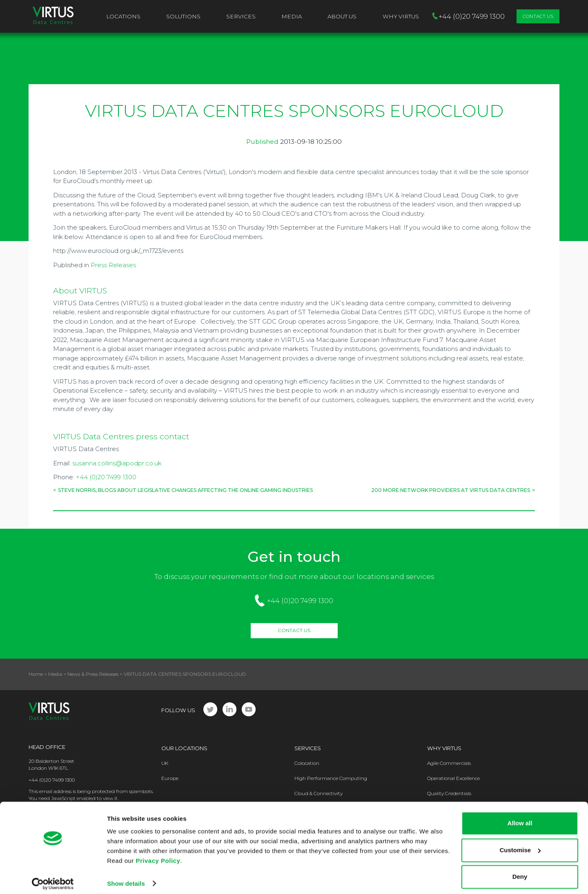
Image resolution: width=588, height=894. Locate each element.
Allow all (520, 818)
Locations (123, 16)
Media (292, 16)
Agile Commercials (449, 763)
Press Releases (113, 265)
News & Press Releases (93, 674)
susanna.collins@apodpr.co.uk (117, 463)
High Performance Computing (331, 778)
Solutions (183, 16)
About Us (342, 16)
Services (241, 16)
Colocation (307, 763)
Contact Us (538, 16)
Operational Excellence (453, 778)
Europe (170, 778)
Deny (520, 871)
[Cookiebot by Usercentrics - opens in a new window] (53, 878)
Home (36, 674)
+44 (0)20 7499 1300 (106, 477)
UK (165, 763)
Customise (520, 844)
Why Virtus (444, 748)
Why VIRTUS (401, 16)
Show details (126, 878)
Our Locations (184, 748)
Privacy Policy (158, 855)
